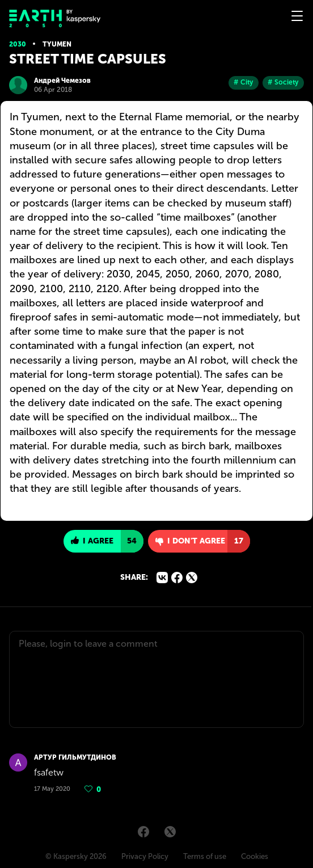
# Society (283, 82)
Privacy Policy (145, 856)
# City (244, 82)
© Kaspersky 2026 (76, 856)
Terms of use (205, 856)
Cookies (255, 856)
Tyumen (57, 44)
